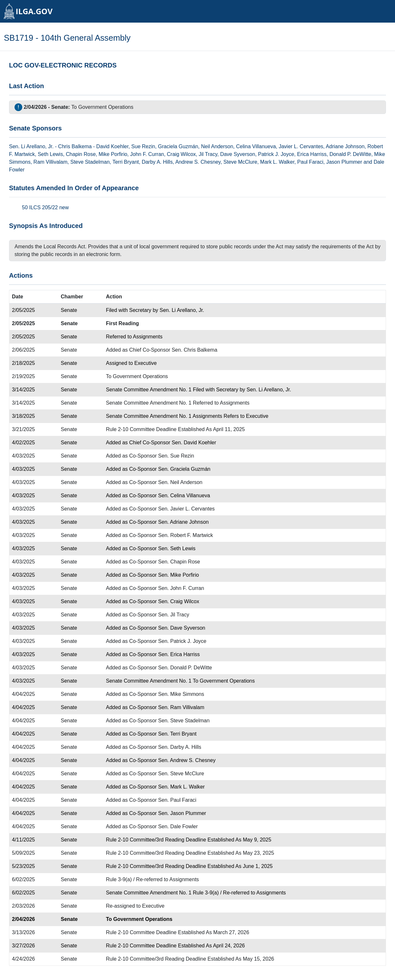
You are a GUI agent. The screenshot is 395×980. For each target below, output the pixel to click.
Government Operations (106, 107)
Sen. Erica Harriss (179, 654)
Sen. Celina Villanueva (184, 495)
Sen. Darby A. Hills (180, 747)
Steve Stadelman (90, 162)
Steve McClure (240, 162)
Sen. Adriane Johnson (183, 522)
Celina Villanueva (256, 146)
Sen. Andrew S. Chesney (187, 760)
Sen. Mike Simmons (181, 694)
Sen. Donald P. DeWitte (185, 668)
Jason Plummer (344, 162)
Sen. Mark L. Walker (181, 787)
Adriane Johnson (345, 146)
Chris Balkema (75, 146)
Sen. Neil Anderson (180, 482)
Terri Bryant (126, 162)
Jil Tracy (208, 154)
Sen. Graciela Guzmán (184, 469)
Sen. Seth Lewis (177, 548)
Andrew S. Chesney (198, 162)
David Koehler (112, 146)
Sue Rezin (143, 146)
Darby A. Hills (157, 162)
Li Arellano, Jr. (37, 146)
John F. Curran (147, 154)
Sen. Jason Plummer (182, 813)
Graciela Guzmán (178, 146)
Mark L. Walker (277, 162)
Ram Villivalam (51, 162)
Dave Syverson (238, 154)
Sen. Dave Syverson (182, 628)
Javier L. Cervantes (301, 146)
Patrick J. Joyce (276, 154)
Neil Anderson (217, 146)
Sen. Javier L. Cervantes (186, 509)
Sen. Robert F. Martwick (186, 535)
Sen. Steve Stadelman (184, 721)
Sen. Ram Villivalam (181, 707)
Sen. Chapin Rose (179, 562)
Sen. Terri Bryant (177, 734)
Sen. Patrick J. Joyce (182, 641)
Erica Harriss (312, 154)
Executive (145, 363)
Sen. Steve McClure (181, 774)
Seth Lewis (50, 154)
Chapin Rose (81, 154)
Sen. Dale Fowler (178, 826)
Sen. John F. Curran (181, 588)
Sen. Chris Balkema (194, 350)
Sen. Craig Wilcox (179, 601)
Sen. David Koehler (194, 443)
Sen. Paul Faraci (177, 800)
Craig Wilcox (181, 154)
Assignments (148, 337)
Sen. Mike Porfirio (178, 575)
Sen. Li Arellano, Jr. (182, 310)
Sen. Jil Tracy (174, 615)
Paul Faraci (310, 162)
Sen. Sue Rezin (176, 456)
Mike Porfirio (113, 154)
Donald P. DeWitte (350, 154)
